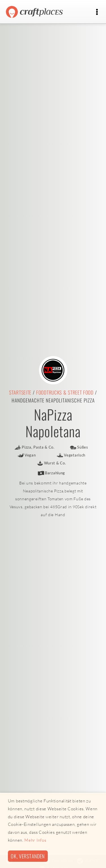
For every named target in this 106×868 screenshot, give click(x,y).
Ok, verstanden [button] (28, 856)
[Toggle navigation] (97, 12)
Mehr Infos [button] (35, 840)
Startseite (20, 392)
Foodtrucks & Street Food (65, 392)
